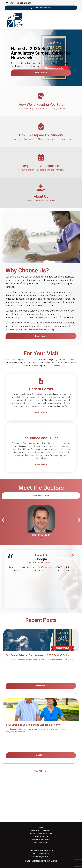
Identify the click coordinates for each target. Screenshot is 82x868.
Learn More (40, 73)
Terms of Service (41, 836)
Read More (40, 686)
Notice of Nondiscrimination (41, 830)
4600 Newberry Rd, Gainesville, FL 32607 (41, 854)
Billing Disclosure (41, 843)
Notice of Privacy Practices (41, 833)
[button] (7, 3)
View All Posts (40, 771)
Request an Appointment (41, 8)
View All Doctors (40, 495)
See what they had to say (41, 329)
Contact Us (41, 827)
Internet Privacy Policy (41, 840)
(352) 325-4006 (24, 3)
